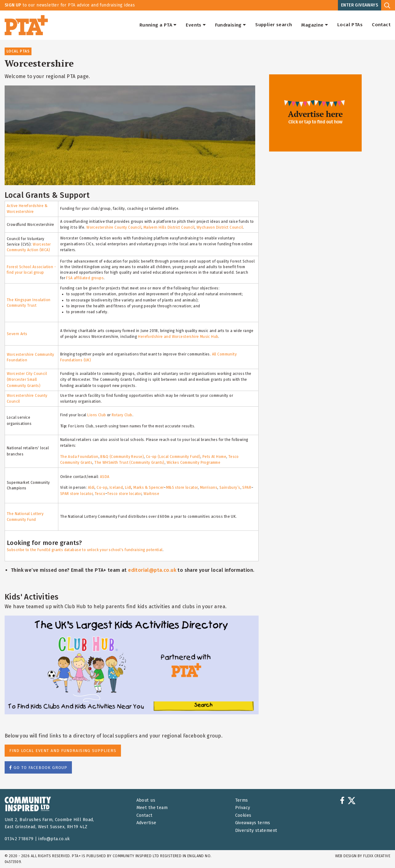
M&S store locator (182, 488)
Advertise (146, 823)
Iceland (116, 488)
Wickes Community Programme (194, 463)
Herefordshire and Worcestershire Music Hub (178, 337)
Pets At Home (214, 457)
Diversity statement (256, 831)
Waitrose (151, 494)
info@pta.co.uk (54, 839)
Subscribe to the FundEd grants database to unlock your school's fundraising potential (85, 550)
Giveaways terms (253, 823)
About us (146, 800)
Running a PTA (158, 25)
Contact (381, 25)
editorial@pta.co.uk (152, 570)
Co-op (102, 488)
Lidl (128, 488)
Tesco (100, 494)
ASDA (105, 477)
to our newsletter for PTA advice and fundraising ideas (70, 5)
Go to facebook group (38, 768)
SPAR (247, 488)
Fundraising (231, 25)
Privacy (243, 808)
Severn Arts (17, 334)
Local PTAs (350, 25)
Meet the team (152, 808)
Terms (242, 800)
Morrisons (209, 488)
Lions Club (97, 415)
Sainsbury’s (230, 488)
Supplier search (274, 25)
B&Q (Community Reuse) (122, 457)
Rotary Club (122, 415)
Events (196, 25)
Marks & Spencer (148, 488)
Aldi (91, 488)
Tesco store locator (124, 494)
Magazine (315, 25)
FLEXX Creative (377, 856)
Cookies (243, 815)
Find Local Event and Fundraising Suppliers (63, 751)
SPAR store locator (76, 494)
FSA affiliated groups (85, 278)
